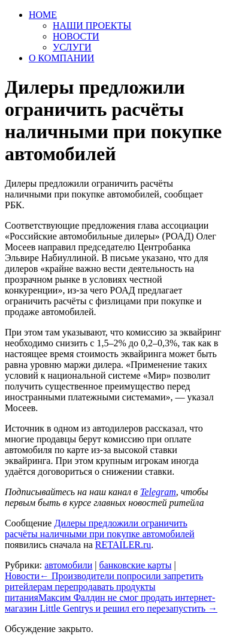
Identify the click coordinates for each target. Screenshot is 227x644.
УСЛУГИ (72, 47)
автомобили (68, 565)
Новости (22, 576)
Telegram (158, 492)
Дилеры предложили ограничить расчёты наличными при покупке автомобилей (100, 528)
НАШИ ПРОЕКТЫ (92, 26)
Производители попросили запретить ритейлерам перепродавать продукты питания (104, 587)
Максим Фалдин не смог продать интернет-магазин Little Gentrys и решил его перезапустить (111, 603)
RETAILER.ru (123, 545)
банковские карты (135, 565)
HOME (43, 15)
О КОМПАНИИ (61, 58)
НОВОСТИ (76, 36)
